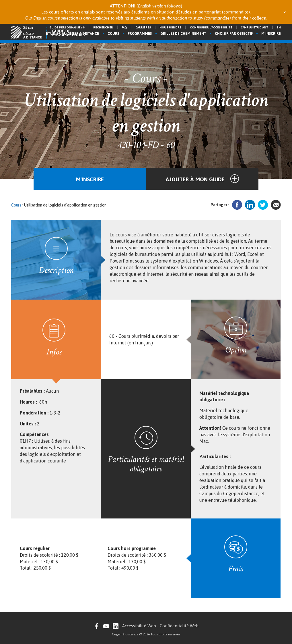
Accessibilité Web (139, 626)
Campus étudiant (254, 27)
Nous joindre (170, 27)
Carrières (143, 27)
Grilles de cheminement (183, 34)
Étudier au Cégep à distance (72, 34)
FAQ (124, 27)
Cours (113, 34)
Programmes (140, 34)
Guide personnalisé (67, 27)
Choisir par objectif (234, 34)
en (279, 27)
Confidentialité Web (179, 626)
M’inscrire (271, 34)
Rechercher (103, 27)
